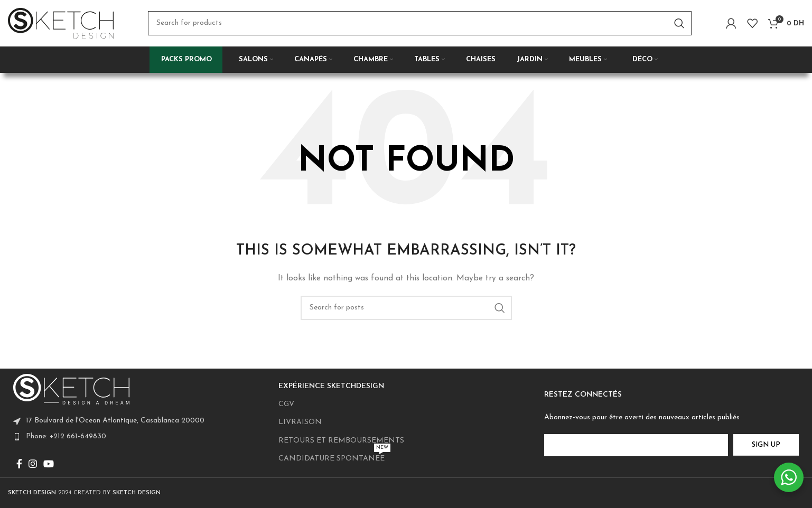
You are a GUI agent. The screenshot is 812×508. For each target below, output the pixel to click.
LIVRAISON (300, 422)
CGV (286, 404)
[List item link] (141, 437)
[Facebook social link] (19, 464)
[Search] (420, 26)
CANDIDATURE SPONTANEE (334, 456)
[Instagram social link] (33, 464)
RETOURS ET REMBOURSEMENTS (341, 441)
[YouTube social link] (49, 464)
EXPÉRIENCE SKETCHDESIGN (331, 386)
